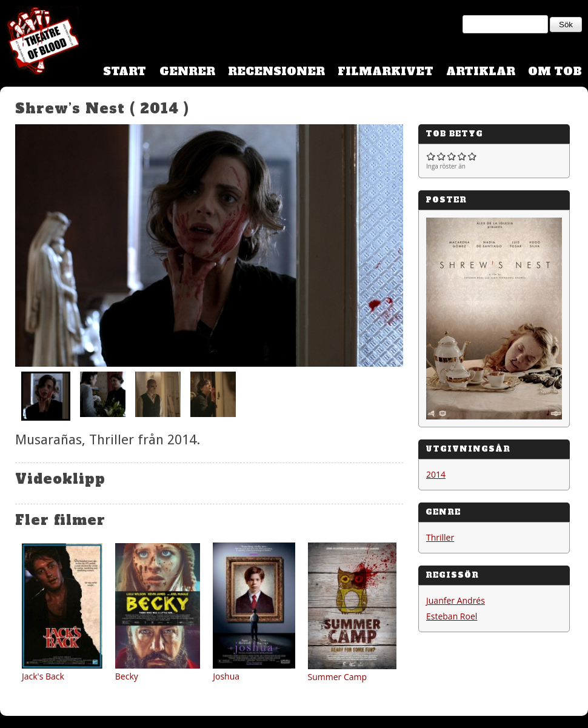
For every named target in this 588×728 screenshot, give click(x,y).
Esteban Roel (452, 616)
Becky (127, 676)
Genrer (187, 71)
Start (125, 71)
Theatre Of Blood (39, 42)
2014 (436, 474)
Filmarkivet (386, 71)
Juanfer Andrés (456, 600)
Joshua (226, 676)
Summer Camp (338, 677)
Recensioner (276, 71)
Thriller (440, 537)
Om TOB (555, 71)
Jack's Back (43, 676)
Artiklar (481, 71)
